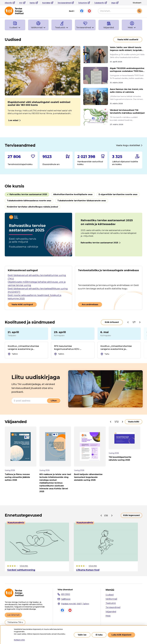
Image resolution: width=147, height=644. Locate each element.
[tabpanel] (73, 235)
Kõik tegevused (131, 515)
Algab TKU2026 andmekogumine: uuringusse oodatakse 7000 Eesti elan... (127, 70)
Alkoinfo (8, 3)
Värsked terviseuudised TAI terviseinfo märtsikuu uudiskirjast (127, 112)
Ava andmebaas (90, 304)
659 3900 (66, 594)
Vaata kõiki (134, 422)
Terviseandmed (64, 3)
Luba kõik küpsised (121, 636)
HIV (21, 3)
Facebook (82, 11)
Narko (32, 3)
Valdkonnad (111, 599)
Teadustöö (111, 603)
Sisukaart (137, 3)
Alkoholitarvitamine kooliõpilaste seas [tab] (73, 194)
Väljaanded (111, 612)
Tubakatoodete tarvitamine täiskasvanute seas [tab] (82, 201)
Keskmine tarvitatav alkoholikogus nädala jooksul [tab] (32, 207)
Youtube (89, 11)
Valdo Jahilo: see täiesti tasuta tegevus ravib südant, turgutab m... (126, 49)
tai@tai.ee (66, 599)
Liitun (54, 401)
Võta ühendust (65, 590)
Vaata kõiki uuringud (22, 304)
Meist (108, 616)
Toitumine (82, 3)
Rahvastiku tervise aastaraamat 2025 (99, 243)
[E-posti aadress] (29, 401)
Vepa (113, 3)
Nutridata (46, 3)
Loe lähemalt (13, 615)
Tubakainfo (99, 3)
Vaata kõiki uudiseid (128, 40)
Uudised (110, 595)
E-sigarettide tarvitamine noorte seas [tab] (118, 194)
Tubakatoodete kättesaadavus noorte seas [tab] (29, 201)
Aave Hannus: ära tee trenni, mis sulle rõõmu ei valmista (126, 91)
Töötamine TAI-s (15, 622)
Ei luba (99, 636)
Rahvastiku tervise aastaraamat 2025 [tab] (28, 194)
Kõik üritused (112, 322)
